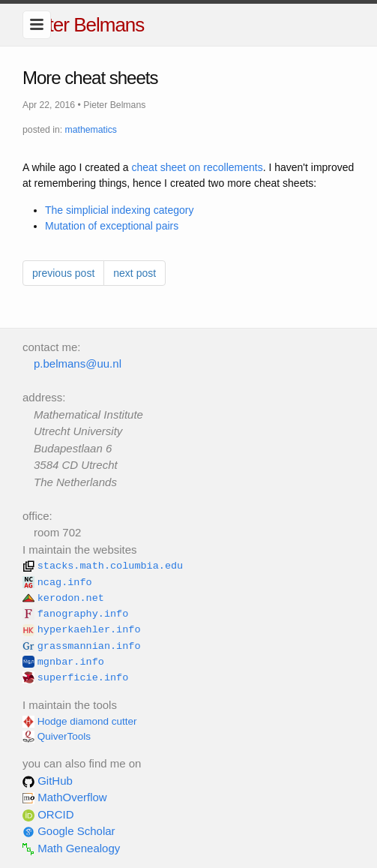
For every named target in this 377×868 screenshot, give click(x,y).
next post (135, 273)
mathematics (91, 130)
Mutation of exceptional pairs (112, 226)
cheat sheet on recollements (197, 167)
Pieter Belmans (83, 25)
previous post (63, 273)
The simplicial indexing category (119, 210)
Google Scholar (69, 831)
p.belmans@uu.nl (78, 363)
